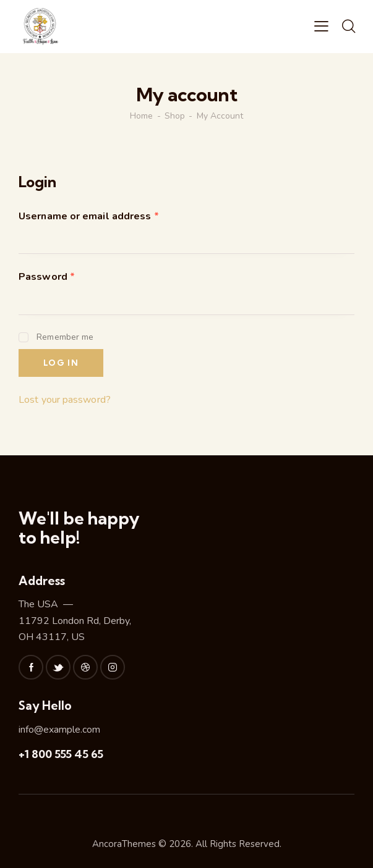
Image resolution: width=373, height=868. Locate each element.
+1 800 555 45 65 (61, 754)
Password (47, 277)
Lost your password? (65, 400)
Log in (61, 363)
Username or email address (89, 216)
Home (141, 116)
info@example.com (59, 730)
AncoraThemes (124, 844)
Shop (175, 116)
